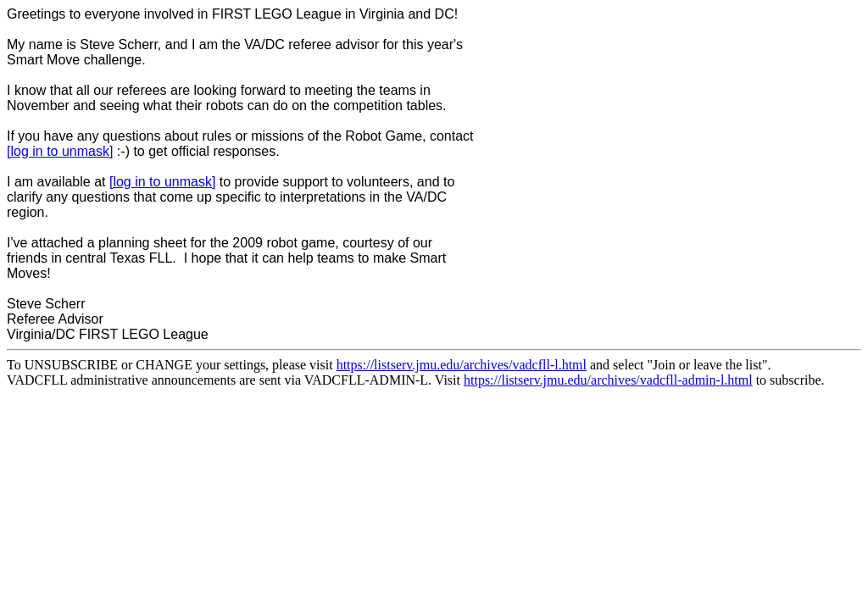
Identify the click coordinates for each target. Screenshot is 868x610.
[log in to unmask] (60, 151)
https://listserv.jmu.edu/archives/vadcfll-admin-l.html (608, 380)
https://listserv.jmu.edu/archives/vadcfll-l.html (462, 365)
